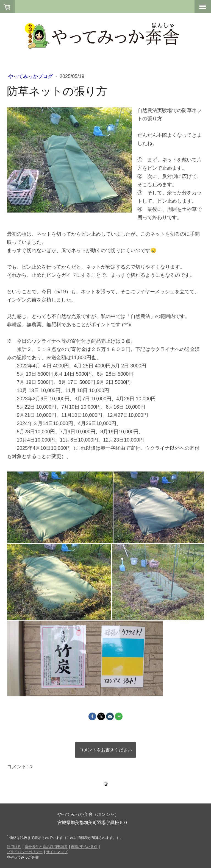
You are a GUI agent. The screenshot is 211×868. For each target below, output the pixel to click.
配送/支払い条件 (84, 847)
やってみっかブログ (31, 76)
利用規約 (14, 847)
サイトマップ (57, 852)
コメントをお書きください (105, 750)
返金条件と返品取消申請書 (46, 847)
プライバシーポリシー (25, 852)
